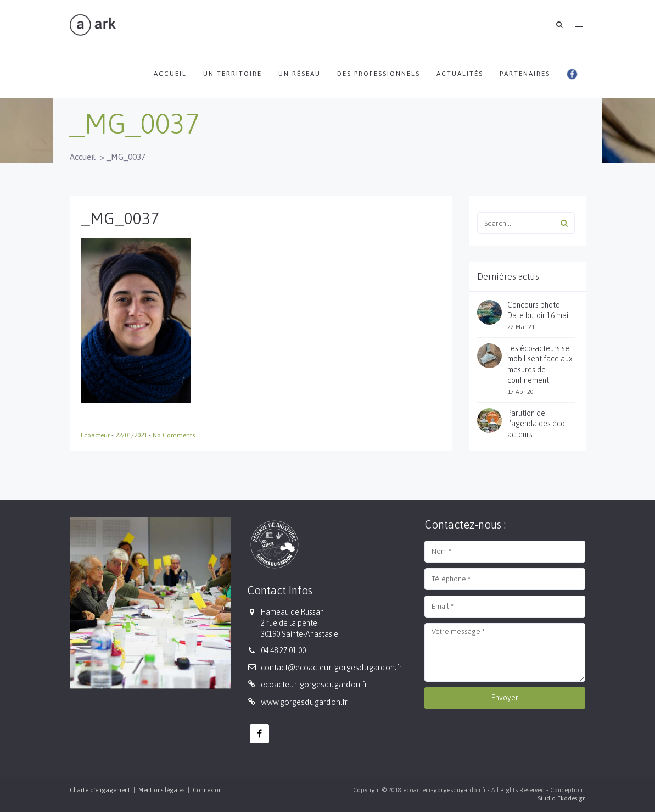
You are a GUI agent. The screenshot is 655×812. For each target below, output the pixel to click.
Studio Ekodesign (562, 798)
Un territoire (233, 74)
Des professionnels (379, 74)
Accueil (170, 74)
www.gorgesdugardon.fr (304, 702)
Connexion (207, 790)
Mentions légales (161, 790)
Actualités (460, 74)
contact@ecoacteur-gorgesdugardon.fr (331, 667)
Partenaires (525, 74)
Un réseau (299, 74)
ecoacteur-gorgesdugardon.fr (314, 684)
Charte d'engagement (100, 790)
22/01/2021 (132, 435)
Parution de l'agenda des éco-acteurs (537, 424)
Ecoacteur (96, 435)
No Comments (174, 435)
